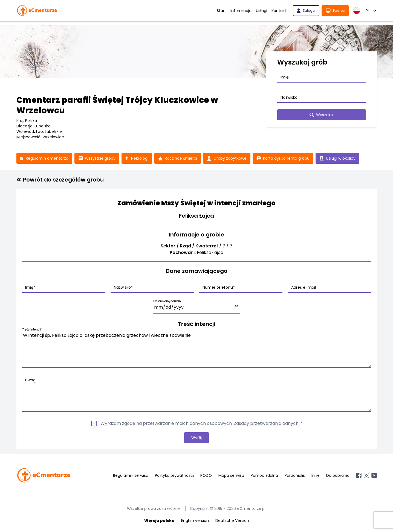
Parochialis (295, 475)
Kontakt (279, 11)
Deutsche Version (232, 521)
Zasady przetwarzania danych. (267, 423)
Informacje (241, 11)
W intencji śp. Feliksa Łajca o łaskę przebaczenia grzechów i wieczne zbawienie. (197, 349)
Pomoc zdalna (264, 475)
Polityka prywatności (174, 475)
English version (195, 521)
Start (221, 11)
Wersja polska (159, 521)
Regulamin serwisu (131, 475)
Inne (316, 475)
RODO (206, 475)
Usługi (261, 11)
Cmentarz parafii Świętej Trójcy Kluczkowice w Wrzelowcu (117, 105)
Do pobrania (338, 475)
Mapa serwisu (231, 475)
